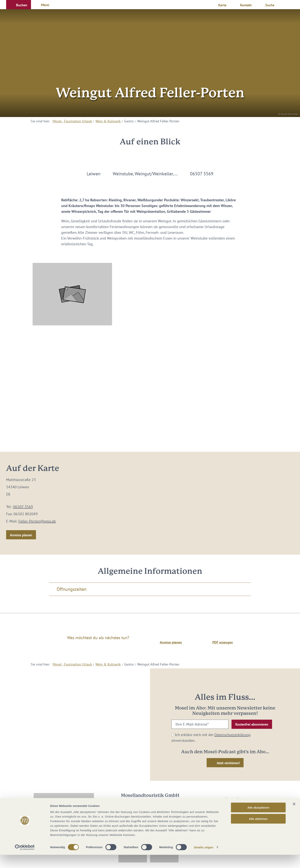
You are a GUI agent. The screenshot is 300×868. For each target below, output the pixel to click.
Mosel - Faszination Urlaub (72, 121)
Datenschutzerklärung (233, 735)
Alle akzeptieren (258, 821)
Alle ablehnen (258, 832)
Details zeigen (203, 860)
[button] (19, 5)
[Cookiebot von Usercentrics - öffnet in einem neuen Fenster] (25, 861)
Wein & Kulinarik (108, 121)
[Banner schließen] (294, 817)
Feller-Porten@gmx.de (37, 521)
